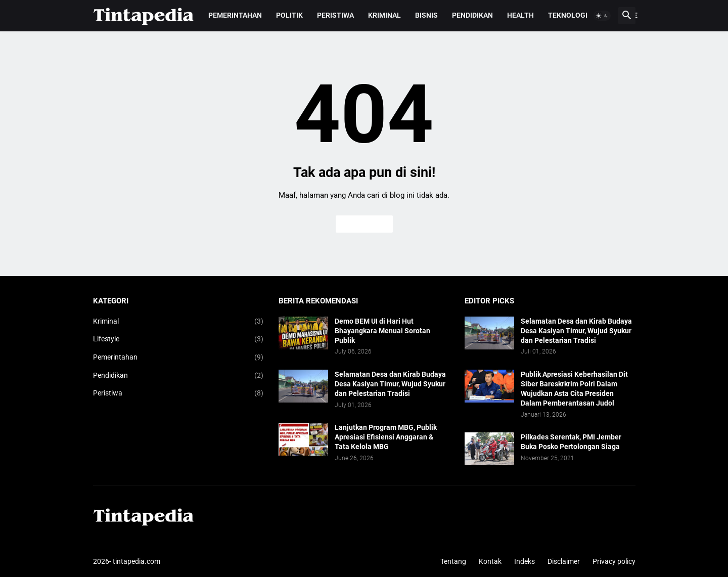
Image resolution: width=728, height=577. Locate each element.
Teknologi (568, 15)
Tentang (453, 561)
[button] (602, 16)
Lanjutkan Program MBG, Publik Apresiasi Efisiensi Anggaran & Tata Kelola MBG (386, 437)
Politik (289, 15)
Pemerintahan (235, 15)
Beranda (364, 224)
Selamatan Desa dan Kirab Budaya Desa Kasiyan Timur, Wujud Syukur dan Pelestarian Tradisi (390, 384)
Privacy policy (614, 561)
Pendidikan (472, 15)
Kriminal (384, 15)
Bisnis (426, 15)
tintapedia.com (136, 561)
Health (520, 15)
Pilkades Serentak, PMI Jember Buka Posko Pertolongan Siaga (571, 442)
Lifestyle (178, 339)
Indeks (525, 561)
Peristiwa (335, 15)
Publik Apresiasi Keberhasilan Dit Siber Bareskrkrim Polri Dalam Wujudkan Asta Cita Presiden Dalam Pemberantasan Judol (574, 389)
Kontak (490, 561)
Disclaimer (564, 561)
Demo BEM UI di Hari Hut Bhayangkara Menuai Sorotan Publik (382, 331)
